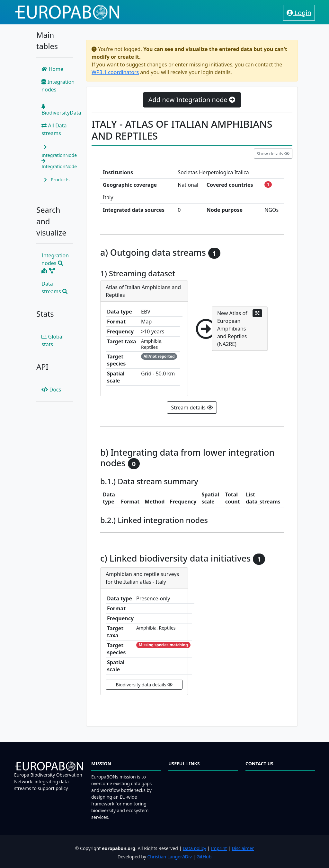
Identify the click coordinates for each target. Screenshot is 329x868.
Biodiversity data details (144, 685)
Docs (51, 390)
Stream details (192, 408)
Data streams (54, 288)
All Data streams (54, 129)
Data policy (195, 848)
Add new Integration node (192, 100)
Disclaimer (243, 848)
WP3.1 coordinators (115, 72)
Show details (273, 154)
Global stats (53, 340)
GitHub (204, 857)
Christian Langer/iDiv (169, 857)
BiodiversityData (61, 110)
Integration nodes (58, 86)
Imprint (219, 848)
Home (52, 69)
